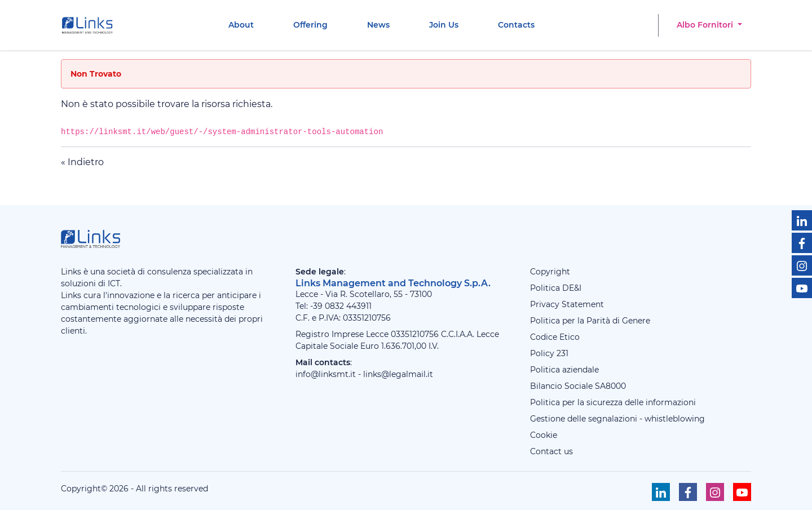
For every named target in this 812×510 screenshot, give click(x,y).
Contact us (551, 451)
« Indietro (82, 162)
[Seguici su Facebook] (802, 243)
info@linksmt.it (326, 374)
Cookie (544, 435)
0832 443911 (348, 306)
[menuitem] (241, 25)
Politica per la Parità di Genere (590, 321)
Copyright (550, 272)
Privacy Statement (567, 304)
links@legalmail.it (398, 374)
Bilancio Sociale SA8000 (578, 386)
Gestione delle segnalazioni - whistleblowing (617, 419)
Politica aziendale (564, 370)
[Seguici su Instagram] (802, 265)
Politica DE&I (556, 288)
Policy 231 (549, 353)
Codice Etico (555, 337)
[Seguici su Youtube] (802, 288)
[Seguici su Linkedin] (802, 220)
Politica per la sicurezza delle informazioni (613, 402)
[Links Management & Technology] (90, 25)
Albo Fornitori (706, 25)
